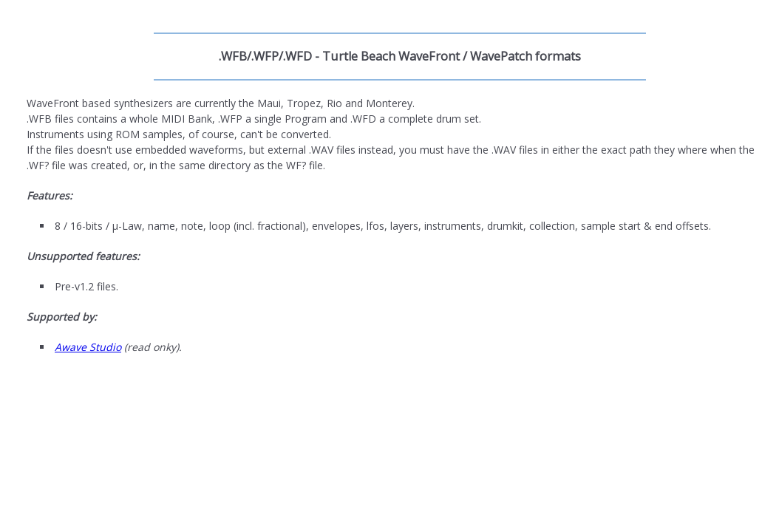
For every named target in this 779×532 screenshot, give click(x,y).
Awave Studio (88, 347)
